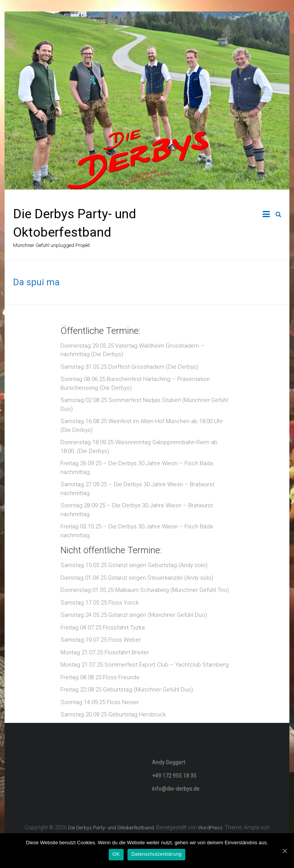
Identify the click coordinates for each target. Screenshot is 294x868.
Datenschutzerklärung (156, 854)
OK (116, 854)
